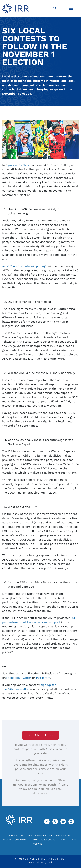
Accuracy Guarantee (15, 840)
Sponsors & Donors (43, 840)
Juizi (49, 862)
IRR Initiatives (67, 840)
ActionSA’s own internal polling (24, 266)
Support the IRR (41, 735)
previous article (19, 165)
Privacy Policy (44, 835)
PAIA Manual (63, 835)
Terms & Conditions (20, 835)
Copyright (39, 844)
